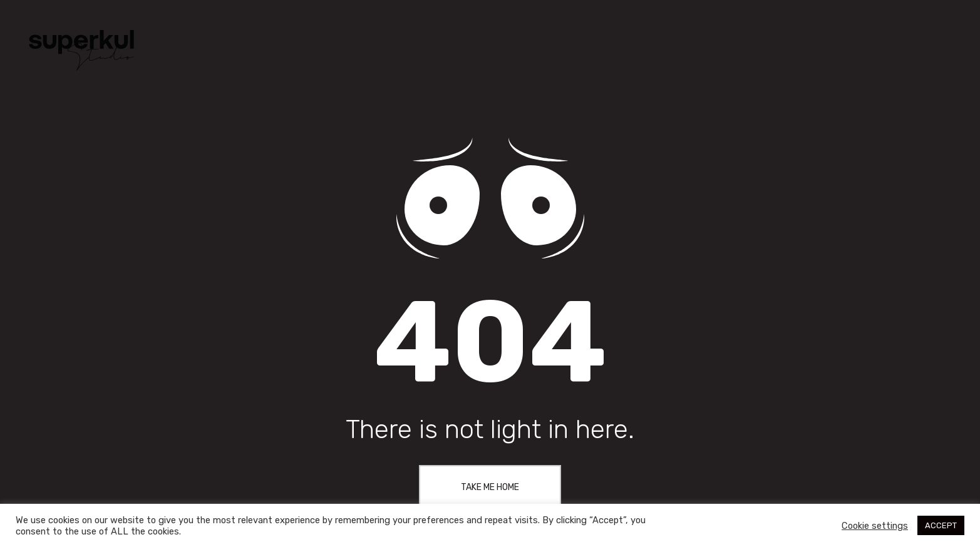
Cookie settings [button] (875, 526)
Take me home (490, 487)
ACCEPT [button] (941, 525)
